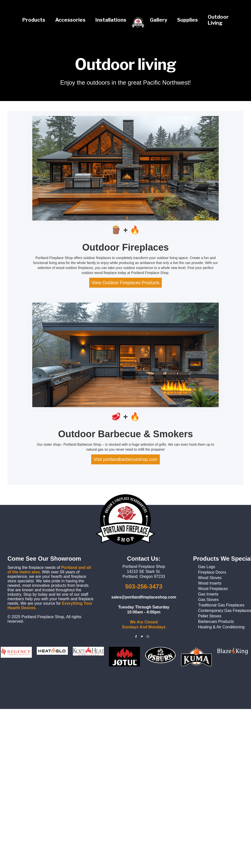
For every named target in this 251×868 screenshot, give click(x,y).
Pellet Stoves (210, 616)
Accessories (70, 20)
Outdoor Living (218, 20)
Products (34, 20)
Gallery (159, 20)
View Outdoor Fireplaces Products (126, 283)
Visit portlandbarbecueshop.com (126, 459)
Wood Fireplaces (213, 589)
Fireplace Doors (212, 572)
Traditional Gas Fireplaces (221, 605)
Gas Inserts (208, 594)
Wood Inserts (210, 583)
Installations (111, 20)
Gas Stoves (208, 600)
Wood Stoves (210, 578)
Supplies (188, 20)
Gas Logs (207, 567)
